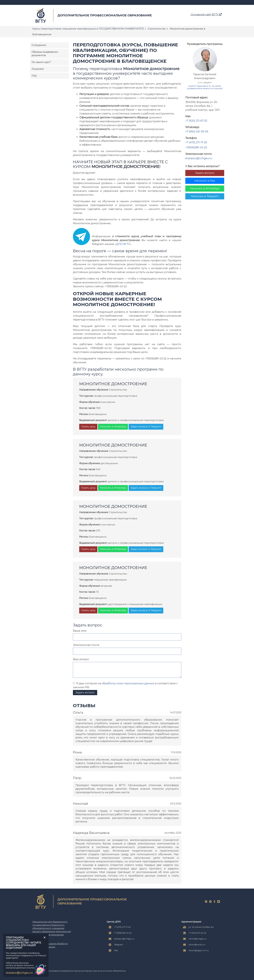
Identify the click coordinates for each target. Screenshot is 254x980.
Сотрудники (39, 45)
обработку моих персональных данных (128, 683)
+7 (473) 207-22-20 (197, 933)
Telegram (119, 945)
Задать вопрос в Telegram (146, 427)
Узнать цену (88, 427)
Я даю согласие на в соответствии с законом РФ (125, 685)
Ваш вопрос (81, 659)
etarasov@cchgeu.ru (199, 158)
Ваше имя (80, 631)
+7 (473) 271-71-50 (196, 142)
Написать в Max (205, 181)
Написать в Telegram (205, 196)
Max (116, 950)
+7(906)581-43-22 (196, 147)
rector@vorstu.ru (197, 945)
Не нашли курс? (41, 62)
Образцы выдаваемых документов (45, 54)
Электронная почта (86, 645)
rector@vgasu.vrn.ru (199, 950)
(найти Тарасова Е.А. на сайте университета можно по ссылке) (205, 87)
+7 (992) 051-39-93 (197, 132)
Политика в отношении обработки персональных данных (50, 945)
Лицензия (38, 69)
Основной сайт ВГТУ (206, 15)
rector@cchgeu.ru (197, 939)
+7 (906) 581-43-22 (123, 933)
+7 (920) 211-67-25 (196, 121)
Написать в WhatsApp (205, 188)
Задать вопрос (205, 173)
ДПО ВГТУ (123, 244)
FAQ (34, 76)
